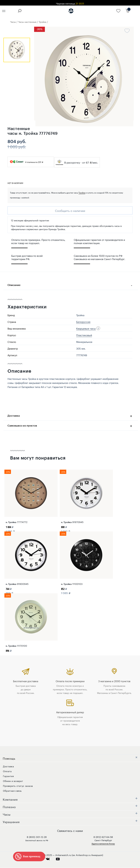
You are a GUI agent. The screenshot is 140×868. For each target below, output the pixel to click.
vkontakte (50, 858)
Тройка (82, 192)
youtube (60, 858)
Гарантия (8, 776)
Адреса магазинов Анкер (103, 843)
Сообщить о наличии (70, 210)
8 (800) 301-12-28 (37, 837)
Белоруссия (83, 322)
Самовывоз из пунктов (71, 425)
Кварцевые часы (86, 328)
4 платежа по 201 (27, 162)
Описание (71, 285)
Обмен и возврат (13, 781)
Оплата (7, 771)
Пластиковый (84, 335)
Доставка (71, 415)
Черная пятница (70, 3)
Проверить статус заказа (18, 786)
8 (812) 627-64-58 (103, 837)
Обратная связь (12, 791)
